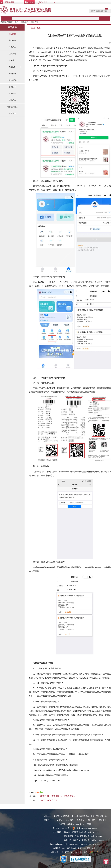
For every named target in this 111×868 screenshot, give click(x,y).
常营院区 (68, 840)
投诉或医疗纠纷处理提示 (47, 800)
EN (54, 2)
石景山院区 (69, 836)
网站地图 (91, 820)
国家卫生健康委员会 (62, 816)
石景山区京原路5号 (82, 836)
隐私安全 (81, 820)
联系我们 (48, 820)
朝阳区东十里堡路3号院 (82, 840)
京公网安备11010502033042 (85, 828)
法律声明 (70, 820)
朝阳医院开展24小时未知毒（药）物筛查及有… (56, 796)
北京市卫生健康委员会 (80, 816)
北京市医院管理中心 (99, 816)
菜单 (106, 10)
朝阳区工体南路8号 (79, 832)
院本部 (67, 832)
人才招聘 (59, 820)
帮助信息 (102, 820)
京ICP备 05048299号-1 (62, 828)
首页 (16, 22)
